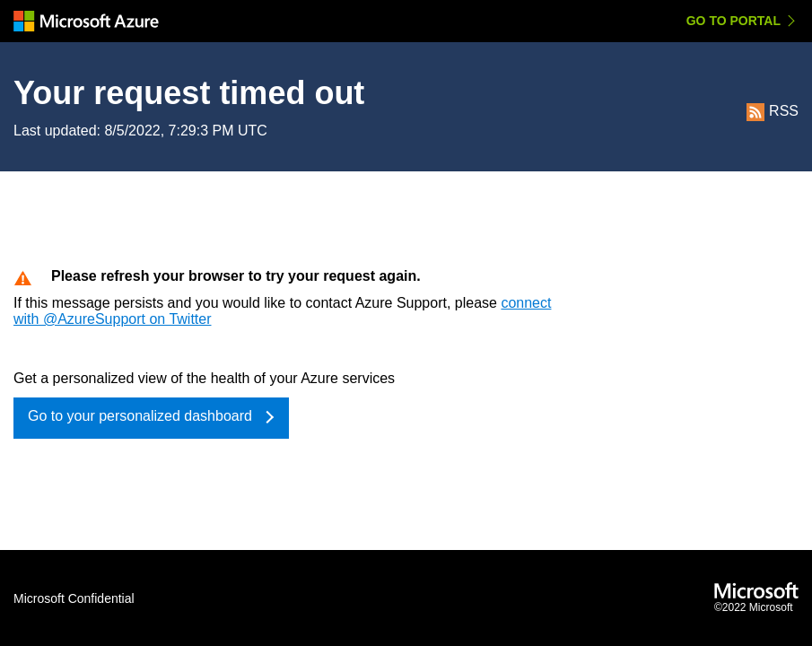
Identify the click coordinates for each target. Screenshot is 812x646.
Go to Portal (733, 21)
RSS (773, 111)
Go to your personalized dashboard (140, 416)
